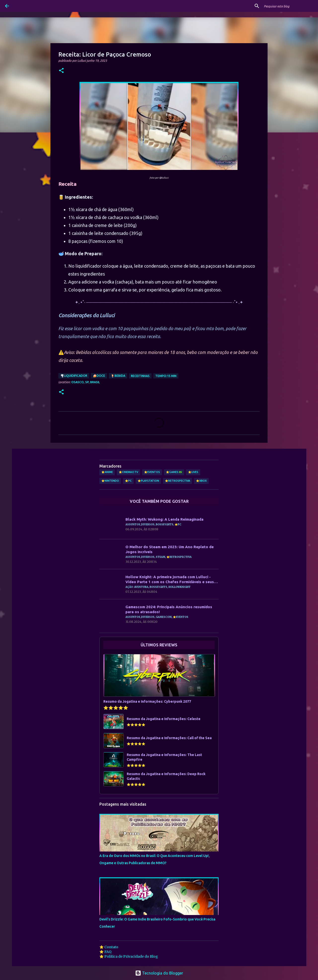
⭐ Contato (109, 947)
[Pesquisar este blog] (288, 6)
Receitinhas (140, 376)
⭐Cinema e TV (128, 472)
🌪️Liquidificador (74, 376)
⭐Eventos (152, 472)
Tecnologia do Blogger (159, 973)
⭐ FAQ (105, 952)
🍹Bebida (118, 376)
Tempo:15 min (166, 376)
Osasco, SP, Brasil (86, 382)
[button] (61, 71)
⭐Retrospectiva (178, 481)
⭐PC (128, 481)
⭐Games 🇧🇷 (174, 472)
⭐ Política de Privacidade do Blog (129, 956)
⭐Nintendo (110, 481)
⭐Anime (107, 472)
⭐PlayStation (148, 481)
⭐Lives (193, 472)
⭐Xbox (201, 481)
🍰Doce (99, 376)
